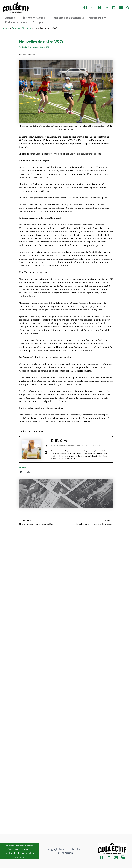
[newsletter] (121, 8)
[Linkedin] (109, 857)
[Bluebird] (100, 8)
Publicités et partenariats (67, 18)
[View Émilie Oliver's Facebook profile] (46, 447)
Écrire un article (16, 22)
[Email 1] (107, 8)
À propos (37, 22)
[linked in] (114, 8)
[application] (16, 18)
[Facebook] (85, 8)
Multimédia (96, 18)
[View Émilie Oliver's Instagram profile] (46, 453)
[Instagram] (92, 8)
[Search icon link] (128, 8)
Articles (11, 18)
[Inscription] (123, 857)
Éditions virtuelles (34, 18)
